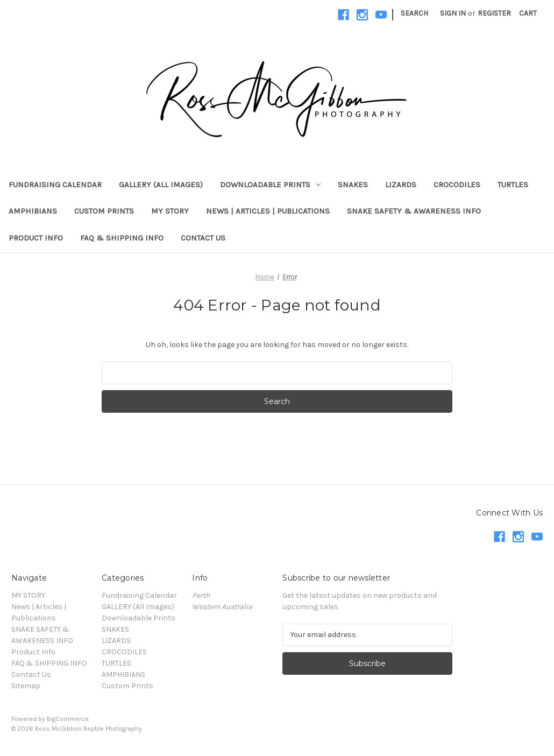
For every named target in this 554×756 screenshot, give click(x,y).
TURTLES (513, 185)
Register (494, 13)
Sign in (453, 13)
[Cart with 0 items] (528, 13)
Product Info (36, 238)
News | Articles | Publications (268, 211)
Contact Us (203, 238)
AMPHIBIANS (33, 211)
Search (414, 13)
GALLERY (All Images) (161, 185)
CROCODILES (457, 185)
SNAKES (353, 185)
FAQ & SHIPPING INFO (122, 238)
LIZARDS (401, 185)
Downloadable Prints (270, 185)
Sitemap (26, 686)
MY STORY (170, 211)
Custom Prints (104, 211)
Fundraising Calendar (55, 185)
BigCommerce (68, 719)
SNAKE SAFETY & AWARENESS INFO (414, 211)
